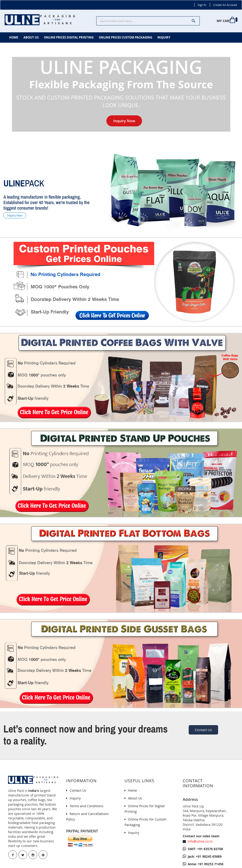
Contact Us (203, 730)
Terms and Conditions (87, 806)
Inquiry (75, 798)
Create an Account (225, 5)
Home (132, 790)
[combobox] (148, 21)
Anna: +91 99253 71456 (203, 864)
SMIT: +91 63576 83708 (203, 849)
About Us (135, 798)
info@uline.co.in (200, 841)
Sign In (202, 5)
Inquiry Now (124, 121)
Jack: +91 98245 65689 (202, 856)
